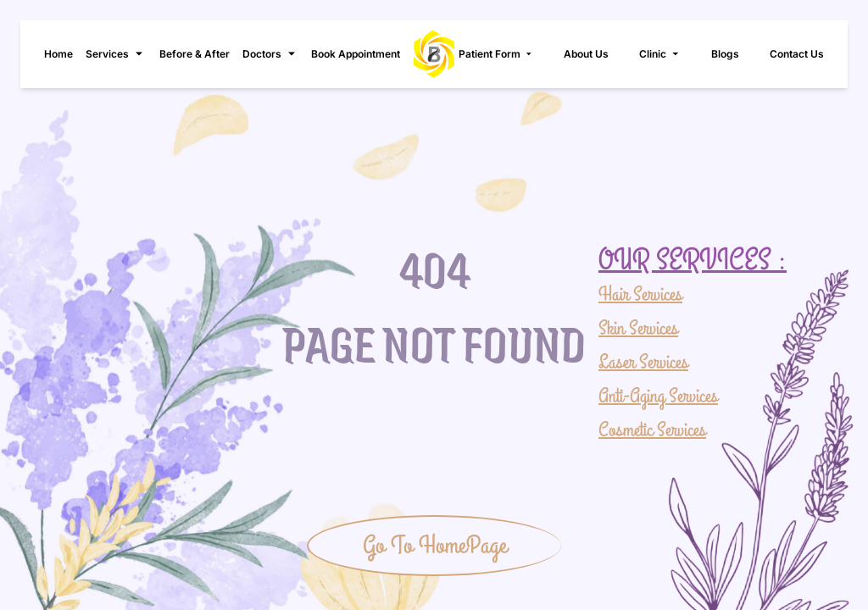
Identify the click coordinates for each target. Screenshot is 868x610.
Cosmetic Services (652, 430)
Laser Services (643, 362)
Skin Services (638, 328)
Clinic (660, 54)
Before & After (195, 54)
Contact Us (797, 54)
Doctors (270, 54)
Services (116, 54)
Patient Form (496, 54)
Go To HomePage (435, 546)
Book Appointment (356, 54)
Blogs (725, 54)
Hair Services (640, 295)
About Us (586, 54)
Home (58, 54)
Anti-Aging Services (658, 396)
